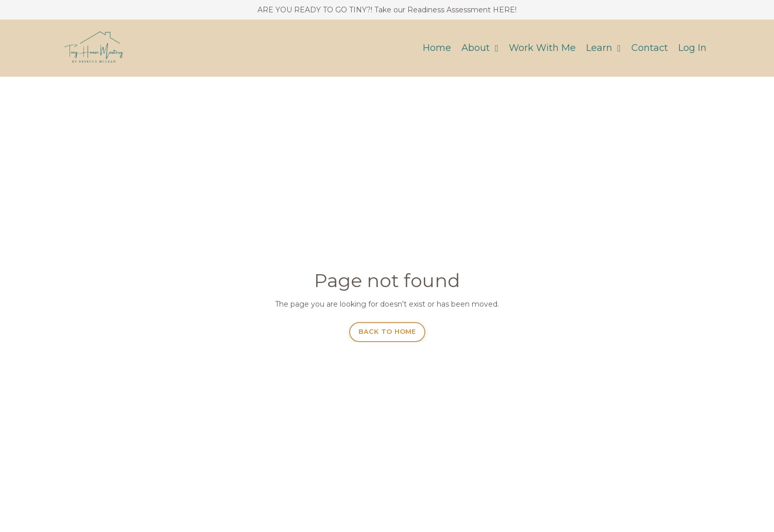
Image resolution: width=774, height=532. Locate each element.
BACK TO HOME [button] (387, 332)
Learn (604, 48)
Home (437, 48)
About (480, 48)
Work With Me (542, 48)
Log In (692, 48)
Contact (650, 48)
